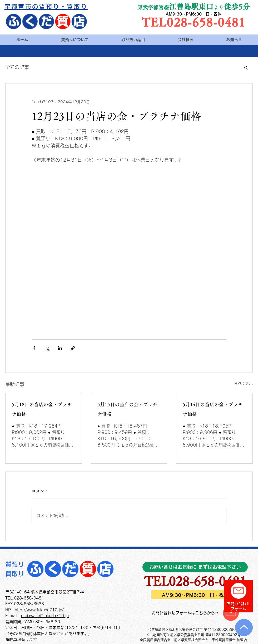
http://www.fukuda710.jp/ (39, 610)
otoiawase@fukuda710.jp (45, 616)
